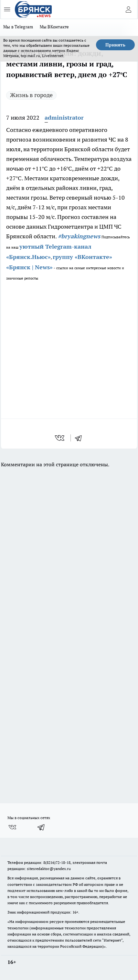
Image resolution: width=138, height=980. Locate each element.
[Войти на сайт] (128, 9)
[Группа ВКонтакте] (12, 827)
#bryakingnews (79, 236)
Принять (115, 45)
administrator (64, 118)
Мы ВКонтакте (54, 27)
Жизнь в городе (31, 95)
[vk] (60, 438)
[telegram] (80, 438)
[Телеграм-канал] (41, 827)
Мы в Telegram (18, 27)
